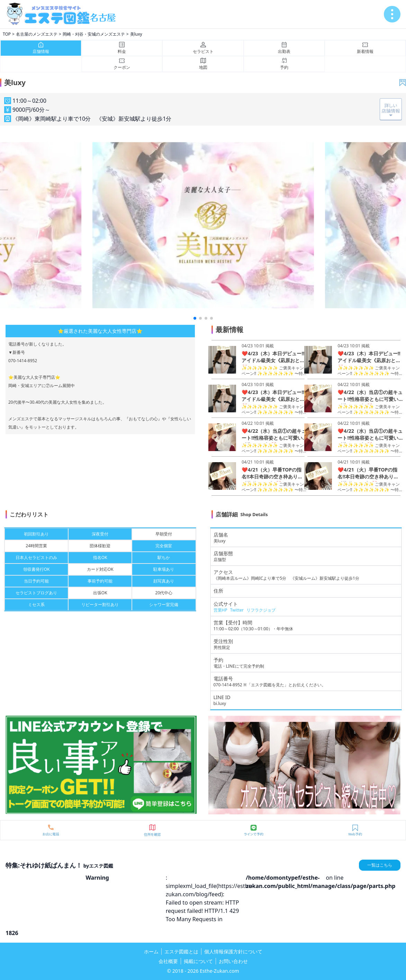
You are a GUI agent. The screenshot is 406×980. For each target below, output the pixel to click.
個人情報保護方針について (233, 951)
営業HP (220, 610)
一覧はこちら (380, 865)
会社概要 (168, 961)
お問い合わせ (233, 961)
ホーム (151, 951)
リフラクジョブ (261, 610)
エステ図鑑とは (181, 951)
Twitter (237, 610)
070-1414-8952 (228, 685)
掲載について (198, 961)
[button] (195, 318)
